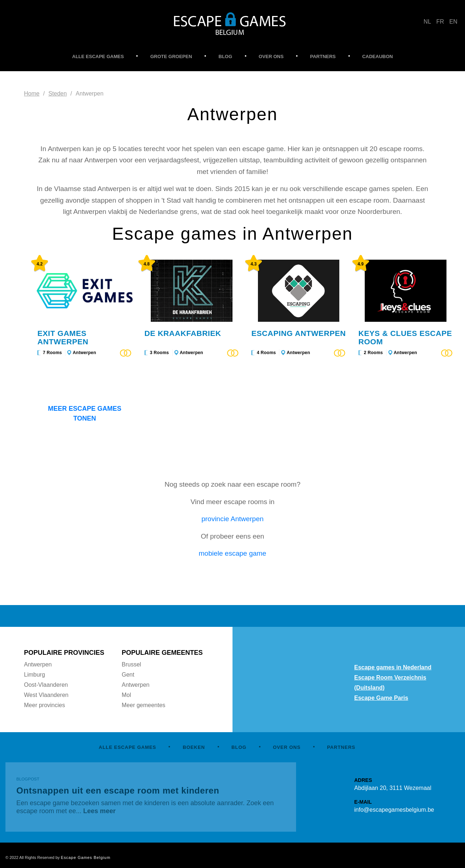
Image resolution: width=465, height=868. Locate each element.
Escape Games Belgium (86, 857)
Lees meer (99, 811)
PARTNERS (323, 56)
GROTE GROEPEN (171, 56)
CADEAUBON (378, 56)
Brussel (131, 664)
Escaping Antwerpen (299, 333)
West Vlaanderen (46, 695)
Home (32, 94)
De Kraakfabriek (183, 333)
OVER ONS (271, 56)
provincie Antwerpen (232, 519)
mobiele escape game (232, 553)
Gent (128, 675)
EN (453, 22)
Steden (58, 94)
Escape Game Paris (381, 698)
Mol (126, 695)
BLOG (226, 56)
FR (440, 22)
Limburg (35, 675)
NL (427, 22)
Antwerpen (84, 353)
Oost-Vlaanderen (46, 685)
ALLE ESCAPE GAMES (98, 56)
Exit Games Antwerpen (63, 337)
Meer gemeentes (143, 705)
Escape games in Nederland (393, 667)
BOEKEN (194, 747)
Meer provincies (45, 705)
